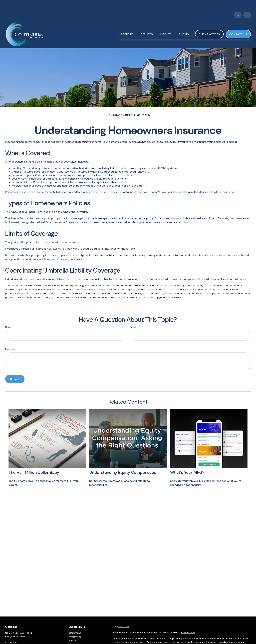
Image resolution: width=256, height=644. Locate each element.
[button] (127, 24)
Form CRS (124, 617)
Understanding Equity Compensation (124, 463)
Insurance (74, 634)
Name (9, 317)
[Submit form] (15, 369)
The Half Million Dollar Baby (34, 463)
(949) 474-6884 (23, 623)
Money (72, 642)
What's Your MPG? (187, 463)
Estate (72, 631)
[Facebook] (247, 5)
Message (11, 339)
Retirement (75, 623)
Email (133, 317)
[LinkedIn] (238, 5)
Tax (70, 638)
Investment (75, 627)
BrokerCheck (188, 623)
